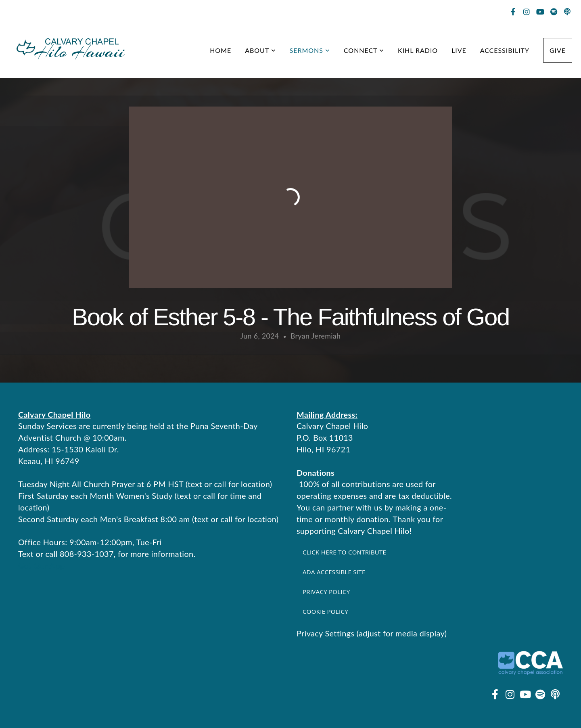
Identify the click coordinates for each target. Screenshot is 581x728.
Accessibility (505, 50)
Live (459, 50)
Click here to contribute (344, 552)
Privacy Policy (326, 592)
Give (558, 50)
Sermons (310, 50)
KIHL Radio (418, 50)
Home (220, 50)
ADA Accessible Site (334, 572)
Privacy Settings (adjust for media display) (372, 633)
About (260, 50)
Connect (364, 50)
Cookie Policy (325, 611)
